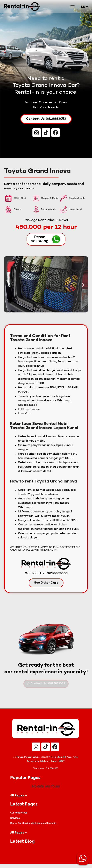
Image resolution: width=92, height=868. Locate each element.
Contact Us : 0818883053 (46, 578)
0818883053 (52, 773)
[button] (72, 7)
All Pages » (19, 799)
